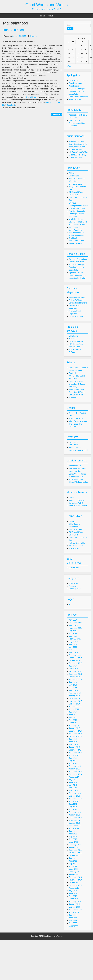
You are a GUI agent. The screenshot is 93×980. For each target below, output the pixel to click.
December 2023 (75, 623)
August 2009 (74, 912)
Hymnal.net (73, 442)
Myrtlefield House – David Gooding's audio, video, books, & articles (78, 144)
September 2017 (75, 707)
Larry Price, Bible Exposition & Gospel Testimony (77, 384)
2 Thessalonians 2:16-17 (47, 9)
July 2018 (73, 682)
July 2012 (73, 831)
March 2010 (74, 899)
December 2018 (75, 674)
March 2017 (74, 723)
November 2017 (75, 701)
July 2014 (73, 780)
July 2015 (73, 758)
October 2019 (74, 661)
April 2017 (73, 720)
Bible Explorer (74, 336)
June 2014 (73, 782)
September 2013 (75, 799)
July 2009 (73, 915)
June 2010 (73, 893)
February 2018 (75, 693)
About (50, 16)
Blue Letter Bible (75, 184)
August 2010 (74, 888)
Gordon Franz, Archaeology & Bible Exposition (77, 123)
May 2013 (73, 807)
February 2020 (75, 655)
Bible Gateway (75, 524)
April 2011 (73, 866)
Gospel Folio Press (76, 262)
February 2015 (75, 766)
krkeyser (34, 36)
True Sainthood (13, 30)
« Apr (69, 66)
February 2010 (75, 902)
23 (55, 102)
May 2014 (73, 785)
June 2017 (73, 715)
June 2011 (73, 861)
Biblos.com (73, 527)
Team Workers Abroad (78, 506)
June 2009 (73, 918)
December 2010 (75, 877)
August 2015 (74, 755)
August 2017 (74, 709)
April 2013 (73, 809)
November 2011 (75, 853)
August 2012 (74, 828)
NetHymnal (73, 445)
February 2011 (75, 872)
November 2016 (75, 734)
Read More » (57, 115)
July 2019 (73, 666)
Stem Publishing (75, 230)
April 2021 (73, 633)
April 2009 (73, 923)
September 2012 (75, 826)
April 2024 (73, 620)
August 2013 (74, 801)
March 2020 (74, 652)
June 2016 (73, 742)
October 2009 (74, 907)
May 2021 (73, 631)
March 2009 (74, 926)
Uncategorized (75, 589)
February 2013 (75, 812)
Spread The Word (76, 149)
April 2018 (73, 688)
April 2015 (73, 763)
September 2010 (75, 885)
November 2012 (75, 820)
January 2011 (74, 874)
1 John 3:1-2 (10, 105)
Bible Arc (72, 173)
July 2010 (73, 891)
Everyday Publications (78, 259)
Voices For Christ (76, 158)
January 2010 (74, 904)
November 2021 (75, 628)
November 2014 (75, 772)
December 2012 (75, 818)
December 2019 (75, 658)
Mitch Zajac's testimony (78, 97)
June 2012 (73, 834)
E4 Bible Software (76, 341)
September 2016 (75, 736)
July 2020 (73, 644)
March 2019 (74, 669)
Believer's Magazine (77, 300)
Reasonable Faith (76, 99)
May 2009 (73, 920)
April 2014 (73, 788)
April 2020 (73, 650)
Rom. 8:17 (49, 102)
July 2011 (73, 858)
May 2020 (73, 647)
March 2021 (74, 636)
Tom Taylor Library (76, 241)
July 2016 (73, 739)
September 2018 (75, 679)
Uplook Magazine (76, 316)
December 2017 (75, 698)
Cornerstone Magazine (78, 303)
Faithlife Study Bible (77, 208)
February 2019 (75, 671)
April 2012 (73, 839)
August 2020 (74, 642)
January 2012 (74, 847)
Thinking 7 (73, 238)
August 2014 (74, 777)
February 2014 (75, 793)
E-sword (72, 339)
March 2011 (74, 869)
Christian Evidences (77, 81)
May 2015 (73, 761)
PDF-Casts (73, 583)
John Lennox (74, 86)
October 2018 (74, 677)
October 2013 (74, 796)
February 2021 (75, 639)
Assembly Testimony (77, 297)
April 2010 (73, 896)
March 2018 (74, 690)
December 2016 (75, 731)
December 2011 (75, 850)
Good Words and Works (46, 5)
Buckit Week (74, 568)
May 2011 (73, 864)
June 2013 (73, 804)
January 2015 (74, 769)
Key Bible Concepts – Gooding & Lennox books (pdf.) (77, 91)
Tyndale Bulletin (75, 244)
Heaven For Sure (76, 419)
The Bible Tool (75, 347)
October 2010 (74, 883)
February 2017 (75, 726)
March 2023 (74, 625)
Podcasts (73, 586)
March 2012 (74, 842)
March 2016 (74, 744)
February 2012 (75, 845)
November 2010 (75, 880)
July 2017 (73, 712)
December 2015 (75, 750)
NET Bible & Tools (76, 227)
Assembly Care (75, 466)
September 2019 (75, 663)
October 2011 (74, 855)
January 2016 (74, 747)
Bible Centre (74, 176)
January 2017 (74, 728)
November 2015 (75, 753)
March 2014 (74, 791)
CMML (71, 498)
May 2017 (73, 717)
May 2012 (73, 837)
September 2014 (75, 774)
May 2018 (73, 685)
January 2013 (74, 815)
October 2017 (74, 704)
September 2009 (75, 910)
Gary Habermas (75, 83)
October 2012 (74, 823)
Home (43, 16)
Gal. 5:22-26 (31, 97)
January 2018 (74, 696)
